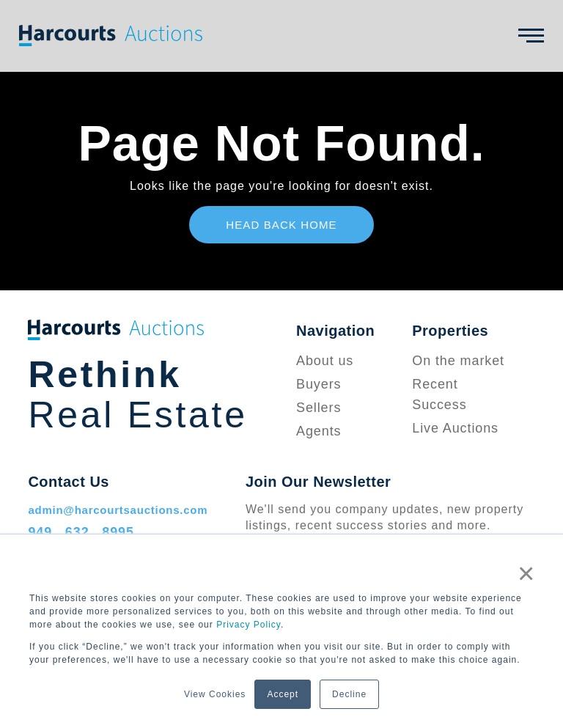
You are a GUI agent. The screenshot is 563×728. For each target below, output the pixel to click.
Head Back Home (281, 225)
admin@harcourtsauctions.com (118, 510)
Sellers (319, 408)
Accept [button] (283, 694)
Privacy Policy (249, 625)
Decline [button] (349, 694)
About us (325, 361)
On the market (458, 361)
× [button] (526, 573)
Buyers (319, 384)
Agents (319, 431)
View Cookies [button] (215, 694)
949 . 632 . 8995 (81, 532)
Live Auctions (455, 428)
